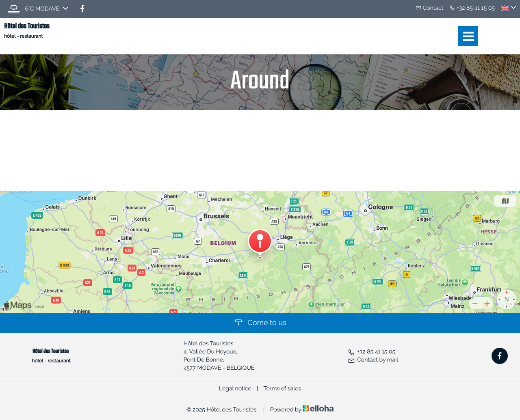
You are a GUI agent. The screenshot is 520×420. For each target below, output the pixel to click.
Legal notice (235, 389)
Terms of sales (282, 389)
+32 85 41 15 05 (372, 352)
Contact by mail (373, 360)
